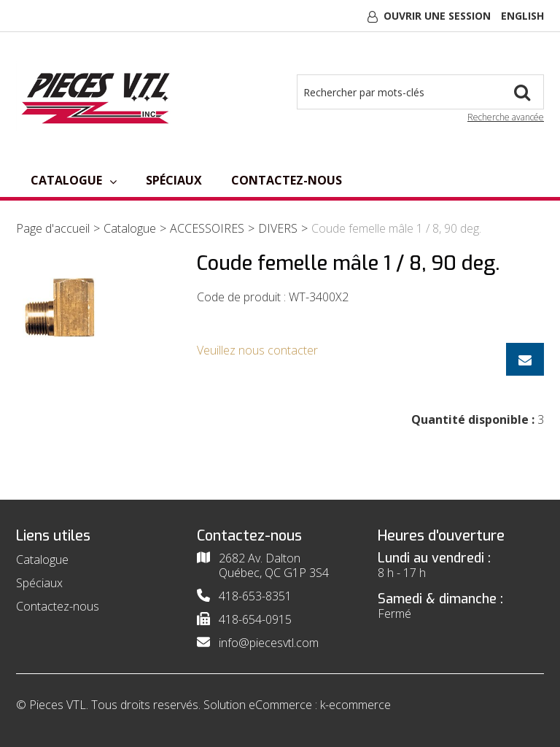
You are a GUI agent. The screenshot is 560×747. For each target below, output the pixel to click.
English (522, 16)
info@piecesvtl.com (269, 643)
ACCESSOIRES (207, 228)
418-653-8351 (255, 596)
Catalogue (74, 180)
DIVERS (278, 228)
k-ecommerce (355, 705)
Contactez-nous (287, 180)
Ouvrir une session (437, 16)
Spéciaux (174, 180)
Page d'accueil (53, 228)
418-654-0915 (255, 619)
